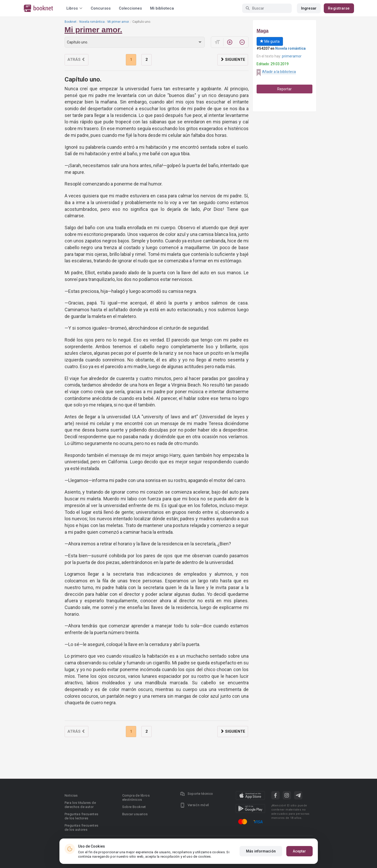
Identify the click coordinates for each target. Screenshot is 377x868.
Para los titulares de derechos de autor (80, 805)
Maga (263, 31)
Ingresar (309, 8)
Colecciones (130, 8)
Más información (261, 851)
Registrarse (339, 8)
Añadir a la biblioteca (279, 72)
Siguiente (233, 60)
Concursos (101, 8)
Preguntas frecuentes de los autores (82, 828)
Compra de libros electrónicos (136, 797)
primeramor (292, 56)
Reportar (284, 89)
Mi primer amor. (118, 22)
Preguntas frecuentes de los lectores (82, 816)
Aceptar (299, 851)
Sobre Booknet (134, 807)
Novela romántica (92, 22)
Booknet (71, 22)
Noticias (71, 795)
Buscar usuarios (135, 814)
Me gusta (270, 41)
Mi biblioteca (162, 8)
